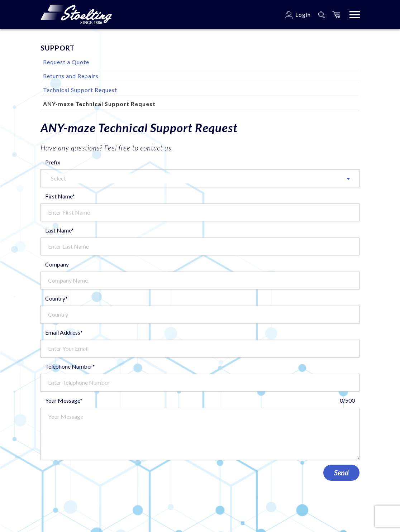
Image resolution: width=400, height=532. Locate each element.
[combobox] (200, 178)
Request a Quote (66, 62)
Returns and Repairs (71, 76)
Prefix (53, 162)
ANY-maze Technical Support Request (99, 104)
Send (341, 473)
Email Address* (64, 332)
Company (57, 264)
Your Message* (64, 400)
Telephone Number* (70, 366)
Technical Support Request (80, 90)
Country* (56, 298)
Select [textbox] (58, 178)
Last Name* (59, 230)
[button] (336, 15)
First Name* (60, 196)
